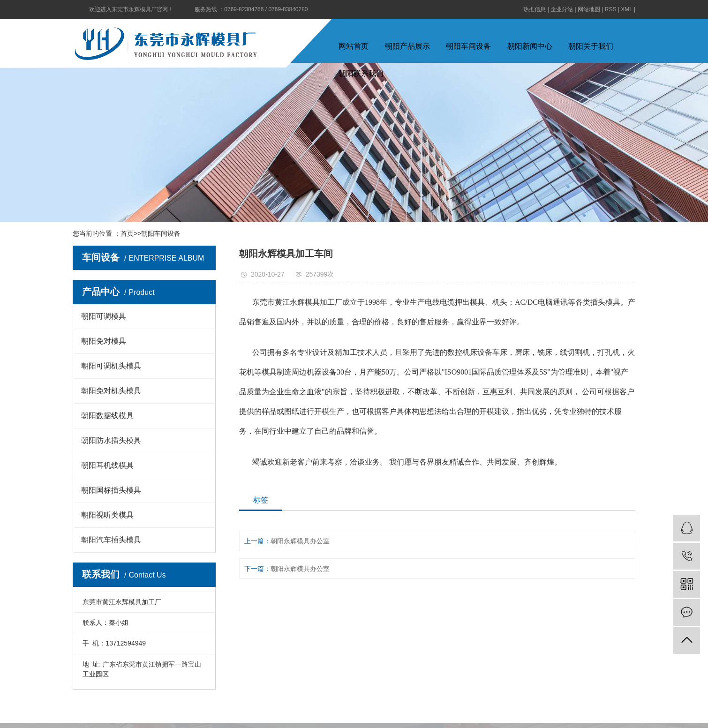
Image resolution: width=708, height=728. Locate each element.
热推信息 (535, 9)
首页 (127, 233)
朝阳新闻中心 (530, 46)
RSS (611, 9)
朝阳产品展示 (407, 46)
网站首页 (354, 46)
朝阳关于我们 (591, 46)
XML (626, 9)
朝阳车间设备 (468, 46)
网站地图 (589, 9)
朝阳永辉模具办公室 (300, 541)
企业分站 (562, 9)
